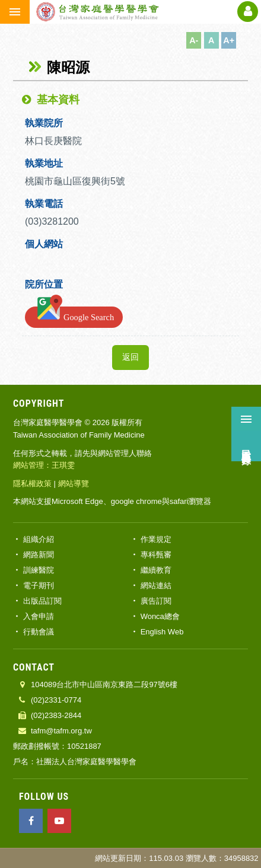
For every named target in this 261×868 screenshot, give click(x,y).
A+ (229, 40)
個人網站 (44, 244)
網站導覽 (74, 484)
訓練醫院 (39, 570)
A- (194, 40)
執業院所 (44, 123)
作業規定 (156, 539)
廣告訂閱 (156, 601)
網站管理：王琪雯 (44, 465)
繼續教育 (156, 570)
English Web (162, 632)
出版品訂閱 (42, 601)
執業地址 (44, 163)
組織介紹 (39, 539)
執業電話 (44, 204)
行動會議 (39, 632)
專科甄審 (156, 555)
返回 (130, 357)
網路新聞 (39, 555)
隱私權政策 (32, 484)
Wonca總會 (160, 616)
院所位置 (44, 284)
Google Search (74, 315)
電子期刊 (39, 585)
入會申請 (39, 616)
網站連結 (156, 585)
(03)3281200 (53, 221)
